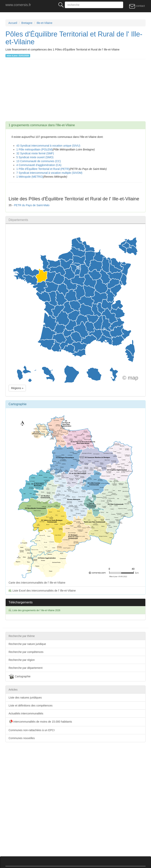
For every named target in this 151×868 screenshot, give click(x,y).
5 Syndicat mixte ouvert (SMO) (35, 157)
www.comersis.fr (18, 5)
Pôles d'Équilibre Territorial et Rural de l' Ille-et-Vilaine (74, 38)
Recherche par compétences (26, 652)
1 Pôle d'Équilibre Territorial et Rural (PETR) (43, 169)
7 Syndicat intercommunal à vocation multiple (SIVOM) (49, 173)
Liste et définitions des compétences (31, 706)
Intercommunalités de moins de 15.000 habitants (40, 722)
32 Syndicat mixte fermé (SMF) (35, 153)
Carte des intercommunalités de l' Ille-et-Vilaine (75, 497)
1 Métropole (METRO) (30, 177)
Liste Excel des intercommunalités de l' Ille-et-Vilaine (42, 591)
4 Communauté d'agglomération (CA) (39, 165)
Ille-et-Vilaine (44, 23)
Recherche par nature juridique (27, 644)
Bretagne (27, 23)
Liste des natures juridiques (25, 698)
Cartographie (20, 677)
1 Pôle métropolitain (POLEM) (34, 149)
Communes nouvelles (22, 738)
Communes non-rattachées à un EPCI (32, 730)
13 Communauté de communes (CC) (39, 161)
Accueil (13, 23)
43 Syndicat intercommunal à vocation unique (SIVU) (48, 146)
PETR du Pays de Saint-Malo (32, 205)
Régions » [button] (17, 388)
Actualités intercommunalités (26, 713)
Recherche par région (22, 660)
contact (137, 6)
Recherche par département (25, 668)
